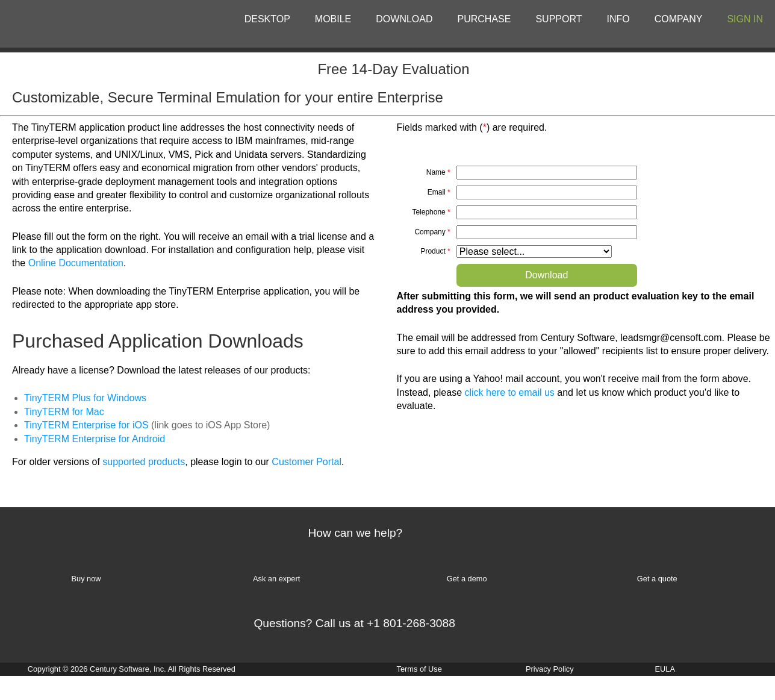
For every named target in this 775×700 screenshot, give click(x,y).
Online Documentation (76, 263)
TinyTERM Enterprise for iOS (86, 425)
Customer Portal (307, 462)
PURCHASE (484, 19)
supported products (144, 462)
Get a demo (467, 579)
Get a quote (657, 579)
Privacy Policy (550, 669)
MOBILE (333, 19)
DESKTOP (267, 19)
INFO (618, 19)
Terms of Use (419, 669)
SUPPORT (559, 19)
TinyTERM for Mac (64, 412)
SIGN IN (745, 19)
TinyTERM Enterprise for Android (95, 439)
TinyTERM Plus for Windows (85, 398)
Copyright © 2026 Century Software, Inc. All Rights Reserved (132, 669)
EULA (665, 669)
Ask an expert (276, 579)
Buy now (86, 579)
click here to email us (509, 392)
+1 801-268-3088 (411, 623)
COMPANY (679, 19)
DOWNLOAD (404, 19)
